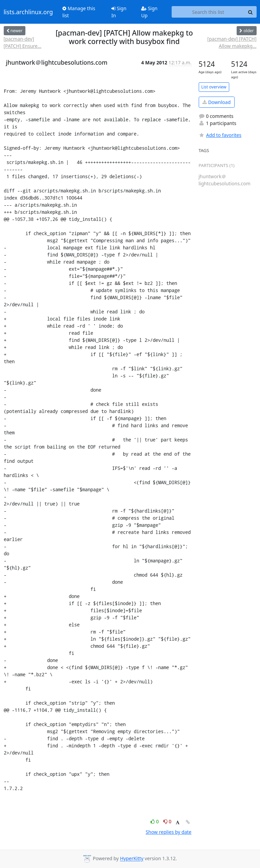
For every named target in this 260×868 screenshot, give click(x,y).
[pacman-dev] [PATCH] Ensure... (23, 42)
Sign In (119, 12)
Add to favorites (220, 135)
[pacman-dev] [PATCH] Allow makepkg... (232, 42)
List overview (214, 87)
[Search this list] (208, 12)
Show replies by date (168, 832)
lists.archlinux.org (28, 12)
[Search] (251, 12)
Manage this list (79, 12)
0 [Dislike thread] (168, 821)
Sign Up (149, 12)
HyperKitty (132, 859)
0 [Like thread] (155, 821)
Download (216, 102)
